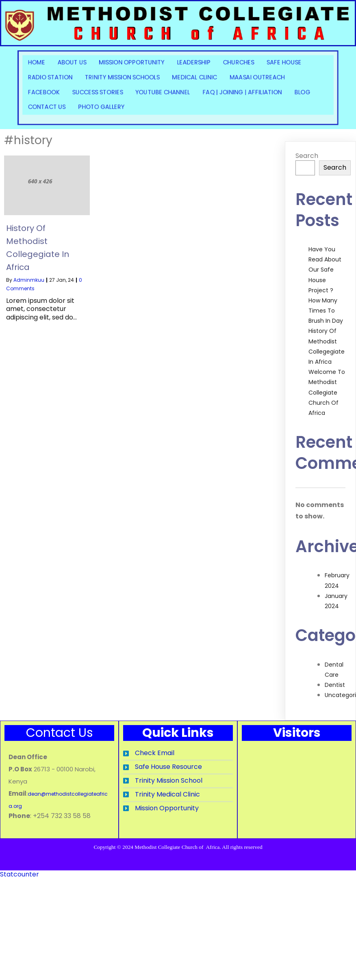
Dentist (335, 685)
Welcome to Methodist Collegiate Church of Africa (327, 392)
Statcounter (20, 885)
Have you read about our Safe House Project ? (325, 270)
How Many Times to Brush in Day (326, 311)
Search (307, 156)
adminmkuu (29, 280)
